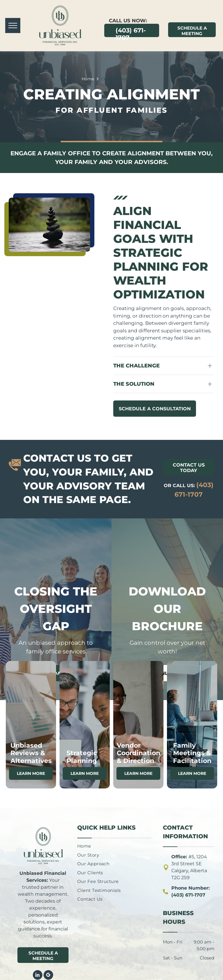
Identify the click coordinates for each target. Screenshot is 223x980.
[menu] (13, 25)
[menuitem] (99, 846)
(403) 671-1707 (188, 895)
